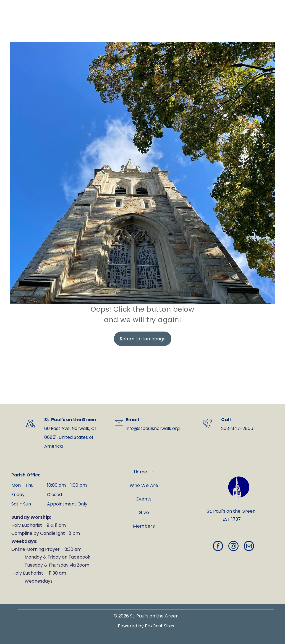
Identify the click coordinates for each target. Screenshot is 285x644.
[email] (249, 547)
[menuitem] (144, 472)
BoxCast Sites (160, 626)
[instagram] (233, 547)
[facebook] (218, 547)
